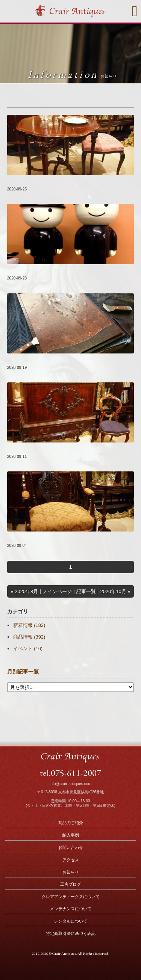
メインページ (57, 591)
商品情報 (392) (29, 637)
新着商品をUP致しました (37, 182)
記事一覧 (86, 591)
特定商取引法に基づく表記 (71, 933)
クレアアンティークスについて (71, 897)
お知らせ (71, 872)
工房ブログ (70, 884)
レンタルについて (71, 921)
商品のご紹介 (71, 823)
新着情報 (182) (29, 625)
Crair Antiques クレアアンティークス (71, 12)
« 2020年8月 (24, 591)
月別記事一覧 (23, 672)
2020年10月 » (115, 591)
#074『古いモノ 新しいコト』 (42, 360)
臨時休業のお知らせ (31, 271)
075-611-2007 (76, 773)
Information (72, 74)
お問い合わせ (71, 847)
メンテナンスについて (71, 909)
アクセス (71, 860)
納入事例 (71, 835)
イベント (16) (28, 649)
